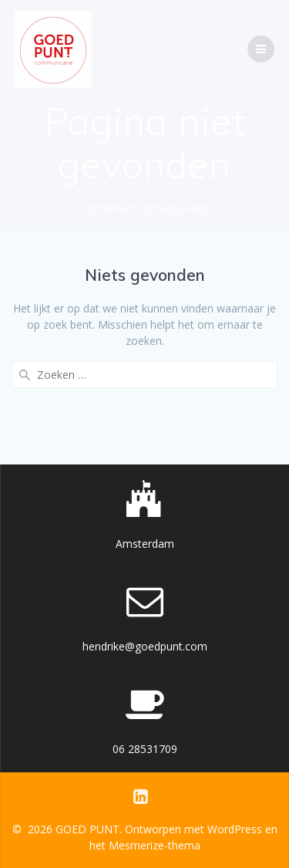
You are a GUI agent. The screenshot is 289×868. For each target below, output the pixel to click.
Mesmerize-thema (155, 845)
